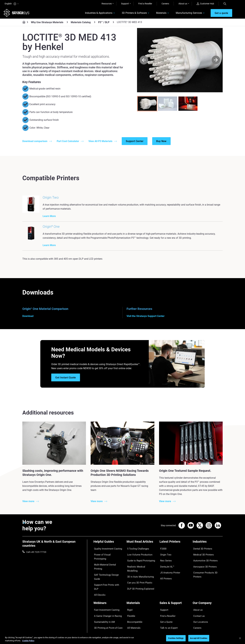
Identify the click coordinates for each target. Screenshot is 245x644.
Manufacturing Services (185, 14)
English (12, 4)
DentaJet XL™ (166, 565)
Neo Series (165, 560)
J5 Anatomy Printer (169, 570)
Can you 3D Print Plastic (138, 574)
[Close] (240, 638)
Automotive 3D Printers (204, 560)
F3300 (163, 551)
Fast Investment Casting (105, 592)
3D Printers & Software (130, 14)
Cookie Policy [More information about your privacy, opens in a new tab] (28, 641)
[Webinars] (108, 587)
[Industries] (208, 546)
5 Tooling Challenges (136, 551)
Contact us (198, 597)
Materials (157, 14)
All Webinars (99, 615)
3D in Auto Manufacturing (139, 570)
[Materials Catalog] (95, 23)
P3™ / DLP (104, 23)
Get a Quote (165, 602)
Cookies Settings (176, 638)
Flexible (130, 597)
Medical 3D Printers (202, 556)
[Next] (216, 61)
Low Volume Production (138, 556)
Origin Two (165, 556)
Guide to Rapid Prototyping (140, 560)
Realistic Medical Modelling (140, 565)
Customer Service (168, 615)
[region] (122, 638)
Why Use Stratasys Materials (47, 23)
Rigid (129, 592)
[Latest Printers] (175, 546)
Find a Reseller (145, 4)
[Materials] (142, 587)
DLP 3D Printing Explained (139, 579)
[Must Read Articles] (142, 546)
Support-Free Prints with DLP (107, 570)
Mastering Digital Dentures (106, 611)
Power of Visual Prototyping (107, 556)
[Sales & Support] (175, 587)
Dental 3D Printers (201, 551)
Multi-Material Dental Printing (108, 560)
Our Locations (200, 602)
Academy (197, 611)
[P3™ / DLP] (113, 23)
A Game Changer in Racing (106, 597)
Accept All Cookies (199, 638)
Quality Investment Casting (107, 551)
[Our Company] (208, 587)
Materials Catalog (81, 23)
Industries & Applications (95, 14)
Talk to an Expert (168, 606)
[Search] (225, 4)
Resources (107, 4)
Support (125, 4)
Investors (197, 620)
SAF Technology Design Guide (108, 565)
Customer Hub (205, 4)
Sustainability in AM (103, 602)
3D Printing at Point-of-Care (107, 606)
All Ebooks (98, 574)
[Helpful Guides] (108, 546)
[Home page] (23, 23)
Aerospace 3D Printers (203, 565)
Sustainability (199, 615)
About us (183, 4)
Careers (165, 4)
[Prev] (144, 61)
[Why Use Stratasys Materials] (67, 23)
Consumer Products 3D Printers (204, 572)
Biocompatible (134, 602)
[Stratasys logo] (18, 13)
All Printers (165, 574)
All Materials (132, 606)
